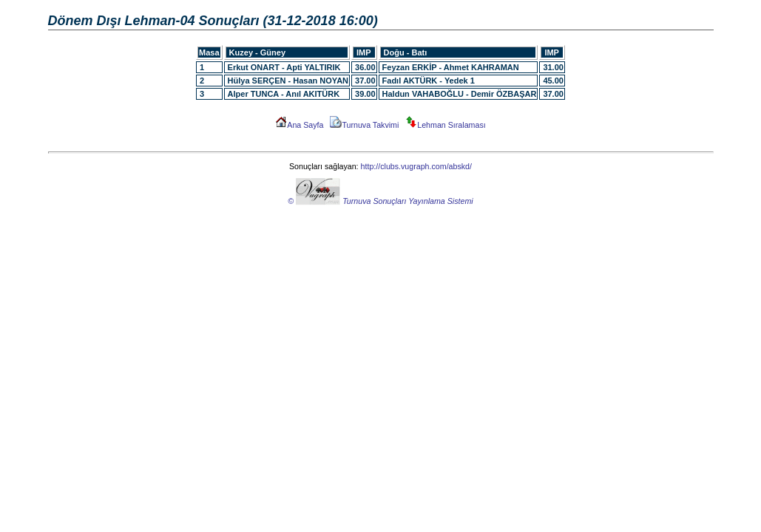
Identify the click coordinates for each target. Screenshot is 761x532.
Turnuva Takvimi (364, 125)
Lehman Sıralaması (445, 125)
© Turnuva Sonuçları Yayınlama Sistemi (380, 201)
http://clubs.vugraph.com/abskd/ (416, 166)
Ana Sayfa (299, 125)
